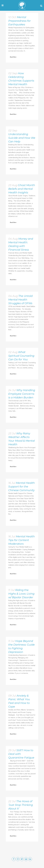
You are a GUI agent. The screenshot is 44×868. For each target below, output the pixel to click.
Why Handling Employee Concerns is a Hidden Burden (22, 394)
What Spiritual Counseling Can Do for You (21, 356)
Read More (13, 57)
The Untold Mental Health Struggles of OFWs (20, 300)
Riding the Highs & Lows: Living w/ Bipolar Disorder (21, 594)
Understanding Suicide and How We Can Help (22, 138)
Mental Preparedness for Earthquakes (20, 21)
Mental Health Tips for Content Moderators (22, 540)
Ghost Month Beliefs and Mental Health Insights (22, 189)
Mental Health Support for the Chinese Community (22, 487)
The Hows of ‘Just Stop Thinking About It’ (21, 805)
